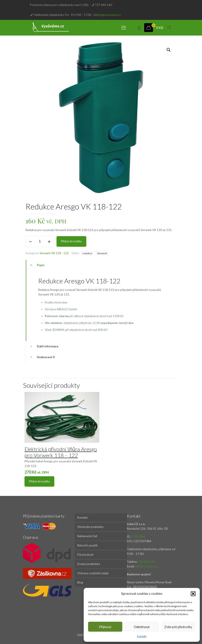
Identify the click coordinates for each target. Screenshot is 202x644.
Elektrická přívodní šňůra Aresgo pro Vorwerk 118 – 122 (61, 452)
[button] (193, 594)
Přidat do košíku (71, 241)
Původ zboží (85, 555)
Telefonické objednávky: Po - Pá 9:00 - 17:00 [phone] (62, 15)
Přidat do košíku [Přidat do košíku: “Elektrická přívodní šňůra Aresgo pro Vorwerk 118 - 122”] (39, 481)
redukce (87, 253)
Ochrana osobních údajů (93, 573)
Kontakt (142, 636)
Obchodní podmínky (91, 527)
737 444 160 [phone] (104, 5)
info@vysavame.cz (147, 566)
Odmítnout (142, 627)
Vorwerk (102, 253)
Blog (80, 582)
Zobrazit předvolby (178, 627)
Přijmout (105, 627)
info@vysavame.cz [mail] (109, 15)
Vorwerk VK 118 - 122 (54, 253)
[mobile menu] (124, 28)
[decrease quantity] (31, 241)
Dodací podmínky (89, 564)
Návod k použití (87, 545)
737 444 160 (147, 562)
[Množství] (40, 241)
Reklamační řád (87, 536)
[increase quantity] (49, 241)
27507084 (138, 537)
